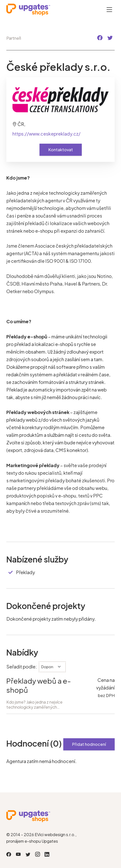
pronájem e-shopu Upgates (32, 841)
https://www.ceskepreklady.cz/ (46, 134)
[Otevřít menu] (109, 9)
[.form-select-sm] (52, 667)
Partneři (14, 38)
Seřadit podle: (22, 667)
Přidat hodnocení (89, 744)
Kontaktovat (61, 150)
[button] (100, 38)
